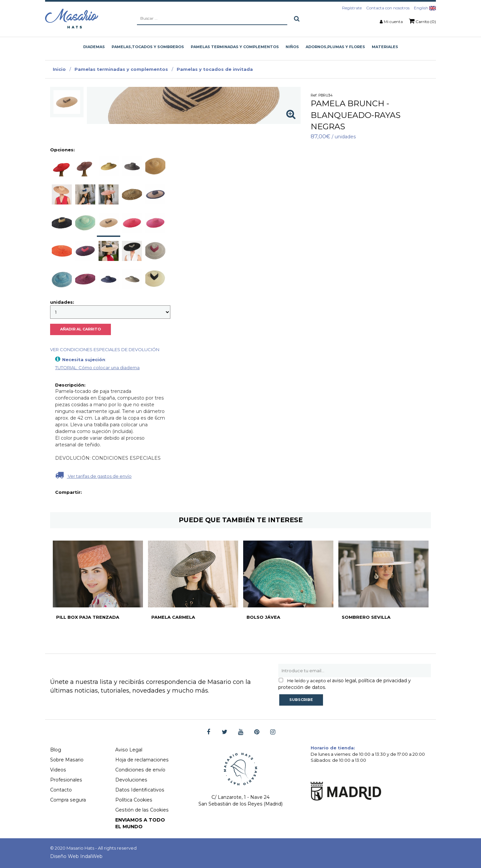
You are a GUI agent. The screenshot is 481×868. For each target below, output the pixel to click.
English (425, 8)
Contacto (61, 790)
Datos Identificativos (139, 790)
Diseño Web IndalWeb (76, 856)
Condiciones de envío (140, 770)
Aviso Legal (129, 750)
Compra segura (68, 800)
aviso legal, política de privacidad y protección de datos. (345, 684)
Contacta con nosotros (388, 8)
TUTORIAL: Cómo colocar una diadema (97, 368)
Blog (56, 750)
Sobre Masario (67, 760)
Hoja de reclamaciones (142, 760)
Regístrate (352, 8)
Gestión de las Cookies (141, 810)
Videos (58, 770)
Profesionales (66, 780)
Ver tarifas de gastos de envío (93, 475)
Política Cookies (134, 800)
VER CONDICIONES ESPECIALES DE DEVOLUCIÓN (105, 349)
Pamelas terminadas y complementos (121, 69)
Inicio (59, 69)
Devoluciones (131, 780)
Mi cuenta (393, 22)
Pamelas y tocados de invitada (215, 69)
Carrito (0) (422, 21)
